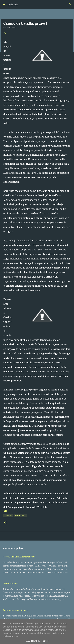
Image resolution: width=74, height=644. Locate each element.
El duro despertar (11, 583)
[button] (5, 33)
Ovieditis (13, 5)
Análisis (8, 516)
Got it (46, 641)
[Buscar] (70, 5)
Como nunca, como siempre (15, 610)
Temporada (20, 516)
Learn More (33, 641)
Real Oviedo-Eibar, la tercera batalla (19, 557)
